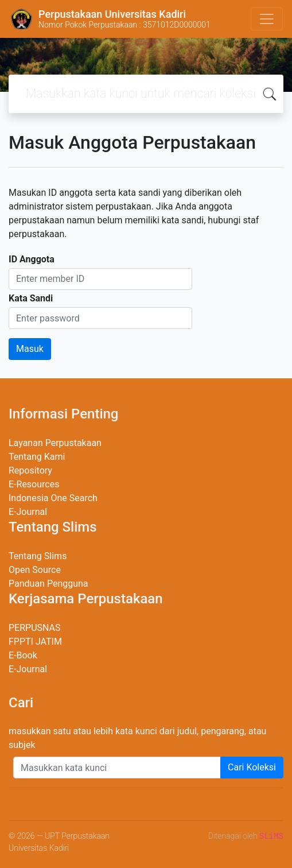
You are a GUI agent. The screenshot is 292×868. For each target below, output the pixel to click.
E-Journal (28, 512)
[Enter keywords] (117, 768)
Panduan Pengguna (48, 584)
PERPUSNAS (35, 628)
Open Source (35, 570)
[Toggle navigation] (267, 19)
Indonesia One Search (53, 498)
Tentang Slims (38, 556)
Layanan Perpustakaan (55, 443)
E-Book (23, 655)
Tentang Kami (37, 457)
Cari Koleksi (252, 767)
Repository (30, 470)
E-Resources (34, 484)
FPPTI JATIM (35, 642)
